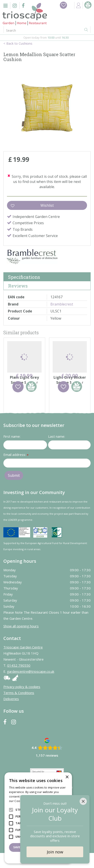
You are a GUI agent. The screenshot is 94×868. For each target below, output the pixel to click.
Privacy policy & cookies (22, 702)
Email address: (16, 470)
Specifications (24, 277)
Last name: (57, 451)
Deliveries (11, 714)
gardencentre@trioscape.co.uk (31, 686)
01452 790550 (19, 680)
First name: (12, 451)
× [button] (67, 777)
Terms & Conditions (19, 708)
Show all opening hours (21, 641)
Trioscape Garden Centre (23, 662)
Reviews (18, 286)
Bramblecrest (62, 304)
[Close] (83, 801)
